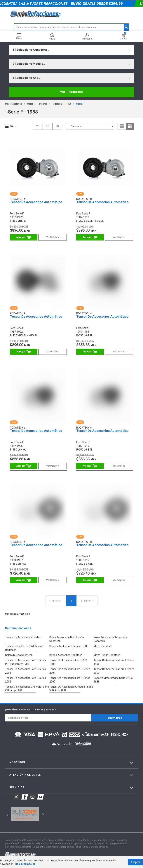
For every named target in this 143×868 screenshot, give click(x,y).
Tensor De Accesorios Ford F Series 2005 (26, 671)
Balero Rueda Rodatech (19, 655)
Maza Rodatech (103, 646)
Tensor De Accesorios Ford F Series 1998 (114, 662)
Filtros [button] (13, 126)
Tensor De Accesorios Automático (36, 202)
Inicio (52, 36)
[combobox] (71, 50)
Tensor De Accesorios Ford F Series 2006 (26, 680)
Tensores (42, 104)
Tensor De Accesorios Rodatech (24, 637)
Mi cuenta (87, 36)
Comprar (24, 237)
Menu (19, 36)
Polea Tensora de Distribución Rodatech (67, 639)
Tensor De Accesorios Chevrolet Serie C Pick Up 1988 (27, 689)
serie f (80, 104)
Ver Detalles (53, 237)
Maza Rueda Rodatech (107, 655)
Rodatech (57, 104)
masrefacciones (14, 104)
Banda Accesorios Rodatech (66, 655)
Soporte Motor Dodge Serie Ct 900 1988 (114, 680)
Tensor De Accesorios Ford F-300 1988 (68, 662)
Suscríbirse (115, 718)
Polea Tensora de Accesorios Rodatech (110, 639)
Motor (30, 104)
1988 (69, 104)
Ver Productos (71, 92)
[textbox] (72, 27)
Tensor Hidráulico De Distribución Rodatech (24, 648)
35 (48, 126)
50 (57, 126)
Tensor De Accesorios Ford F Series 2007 (70, 680)
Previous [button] (6, 814)
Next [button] (43, 814)
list (122, 126)
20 (38, 126)
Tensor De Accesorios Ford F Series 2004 (70, 671)
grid (130, 126)
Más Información (25, 864)
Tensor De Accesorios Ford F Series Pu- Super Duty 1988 (26, 662)
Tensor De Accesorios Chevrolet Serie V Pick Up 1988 (71, 689)
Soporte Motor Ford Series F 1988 (69, 646)
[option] (25, 814)
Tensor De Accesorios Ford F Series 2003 (114, 671)
